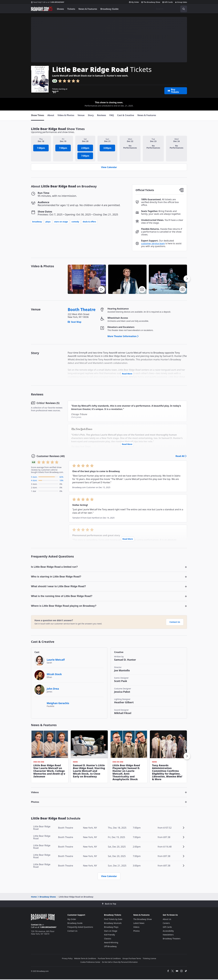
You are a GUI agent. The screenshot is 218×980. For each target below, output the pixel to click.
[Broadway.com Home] (42, 9)
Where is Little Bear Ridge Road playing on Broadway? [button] (64, 607)
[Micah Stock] (39, 676)
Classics (108, 939)
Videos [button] (35, 793)
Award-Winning (111, 943)
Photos (137, 932)
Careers (166, 924)
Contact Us (175, 623)
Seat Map (75, 322)
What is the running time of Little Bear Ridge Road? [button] (62, 597)
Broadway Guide (109, 9)
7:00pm (41, 148)
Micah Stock (54, 675)
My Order (134, 2)
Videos (136, 928)
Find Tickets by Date (113, 920)
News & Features (88, 9)
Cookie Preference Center (90, 963)
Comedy (75, 222)
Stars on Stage (61, 222)
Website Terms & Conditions (85, 959)
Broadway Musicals (113, 924)
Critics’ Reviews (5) (48, 403)
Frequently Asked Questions (80, 928)
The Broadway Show (151, 2)
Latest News (139, 924)
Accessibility (168, 932)
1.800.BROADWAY (48, 2)
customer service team (153, 243)
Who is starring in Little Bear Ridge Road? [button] (56, 577)
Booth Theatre (82, 310)
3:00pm (107, 148)
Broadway (37, 222)
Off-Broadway (110, 947)
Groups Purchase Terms (132, 959)
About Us (167, 920)
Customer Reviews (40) (51, 456)
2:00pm (85, 148)
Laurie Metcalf (56, 660)
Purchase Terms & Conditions (109, 959)
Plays (48, 222)
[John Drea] (39, 690)
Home (34, 897)
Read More (127, 374)
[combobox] (170, 9)
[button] (127, 279)
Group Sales (181, 2)
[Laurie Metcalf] (39, 661)
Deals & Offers (89, 222)
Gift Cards (168, 2)
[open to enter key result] (184, 9)
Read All (181, 456)
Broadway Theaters (172, 939)
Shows (60, 9)
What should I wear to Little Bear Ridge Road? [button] (58, 587)
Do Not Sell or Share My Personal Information (120, 963)
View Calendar (109, 167)
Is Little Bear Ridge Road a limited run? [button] (54, 567)
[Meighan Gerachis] (39, 703)
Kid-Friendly (109, 935)
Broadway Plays (111, 928)
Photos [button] (35, 803)
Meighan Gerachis (58, 704)
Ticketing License (149, 959)
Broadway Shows (46, 897)
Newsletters (168, 935)
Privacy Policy (67, 959)
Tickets (71, 9)
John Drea (53, 689)
